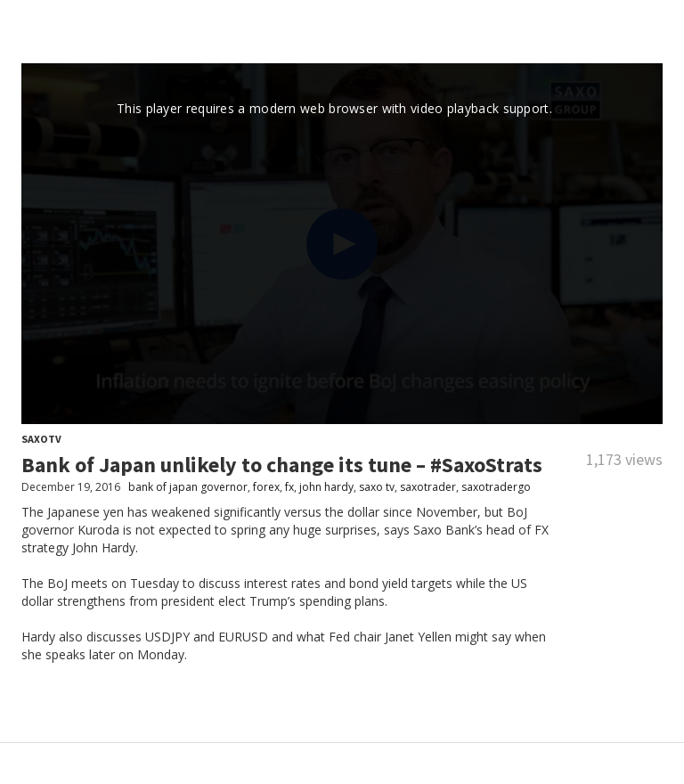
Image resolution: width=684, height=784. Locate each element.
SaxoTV (41, 439)
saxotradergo (496, 487)
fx (289, 487)
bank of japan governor (188, 487)
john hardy (326, 487)
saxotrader (428, 487)
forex (266, 487)
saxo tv (377, 487)
